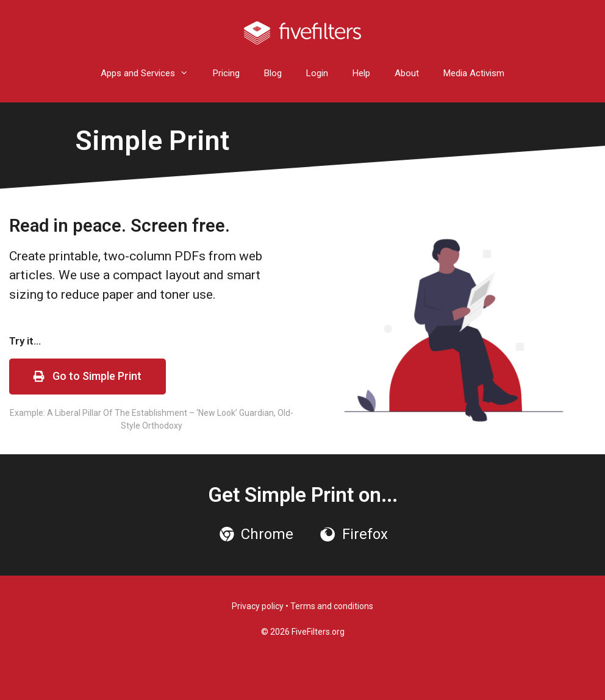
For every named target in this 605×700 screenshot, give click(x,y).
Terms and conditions (332, 606)
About (407, 73)
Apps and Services (151, 73)
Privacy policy (258, 606)
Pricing (226, 73)
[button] (88, 377)
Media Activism (474, 73)
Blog (273, 73)
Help (361, 73)
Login (317, 73)
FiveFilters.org (318, 632)
